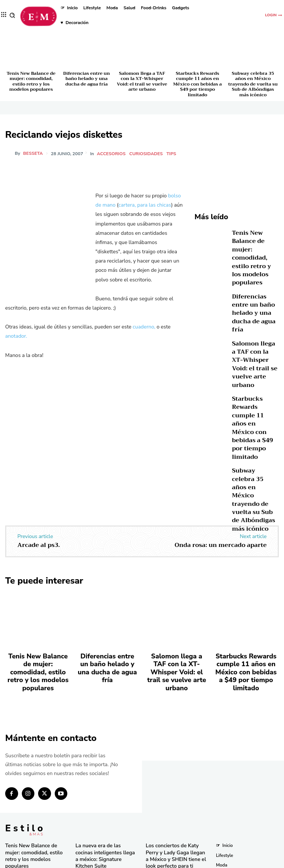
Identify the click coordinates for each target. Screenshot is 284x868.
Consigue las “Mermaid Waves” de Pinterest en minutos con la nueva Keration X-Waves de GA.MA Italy (176, 792)
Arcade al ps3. (39, 452)
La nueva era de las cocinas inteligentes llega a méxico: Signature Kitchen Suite (103, 739)
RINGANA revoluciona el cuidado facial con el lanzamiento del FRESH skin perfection (104, 832)
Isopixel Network (225, 861)
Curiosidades (147, 154)
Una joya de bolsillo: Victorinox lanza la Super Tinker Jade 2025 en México (107, 784)
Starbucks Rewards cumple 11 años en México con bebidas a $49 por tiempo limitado (197, 84)
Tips (172, 154)
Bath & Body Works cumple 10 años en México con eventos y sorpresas (177, 818)
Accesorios (112, 154)
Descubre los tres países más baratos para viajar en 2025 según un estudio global (175, 767)
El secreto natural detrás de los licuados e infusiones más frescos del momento (107, 806)
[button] (12, 15)
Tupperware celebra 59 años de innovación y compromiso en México (104, 761)
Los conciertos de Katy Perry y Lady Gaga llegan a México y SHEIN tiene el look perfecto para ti (176, 742)
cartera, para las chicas (145, 205)
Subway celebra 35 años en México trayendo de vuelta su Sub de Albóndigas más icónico (253, 84)
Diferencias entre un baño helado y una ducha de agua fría (87, 79)
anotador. (16, 336)
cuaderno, (144, 327)
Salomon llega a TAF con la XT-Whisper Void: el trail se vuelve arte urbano (142, 81)
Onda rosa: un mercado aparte (221, 452)
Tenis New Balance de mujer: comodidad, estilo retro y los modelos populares (31, 81)
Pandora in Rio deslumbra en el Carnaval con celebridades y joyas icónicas (176, 840)
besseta (33, 153)
